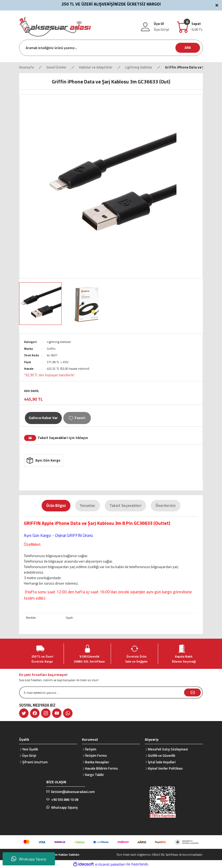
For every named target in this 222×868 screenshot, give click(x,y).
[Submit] (192, 692)
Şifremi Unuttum (35, 762)
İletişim (91, 749)
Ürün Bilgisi (56, 506)
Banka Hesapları (97, 762)
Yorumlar (88, 506)
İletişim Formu (96, 755)
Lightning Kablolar (59, 342)
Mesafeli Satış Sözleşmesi (168, 749)
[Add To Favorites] (77, 418)
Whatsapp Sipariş (29, 859)
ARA (188, 47)
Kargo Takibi (94, 775)
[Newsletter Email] (111, 692)
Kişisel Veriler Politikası (165, 768)
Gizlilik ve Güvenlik (162, 755)
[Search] (111, 48)
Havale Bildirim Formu (101, 768)
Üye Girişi (29, 755)
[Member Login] (161, 30)
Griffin (51, 349)
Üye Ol (159, 24)
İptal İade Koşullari (162, 762)
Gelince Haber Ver (43, 418)
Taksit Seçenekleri (125, 506)
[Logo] (55, 26)
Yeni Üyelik (30, 749)
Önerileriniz (166, 506)
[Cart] (197, 27)
